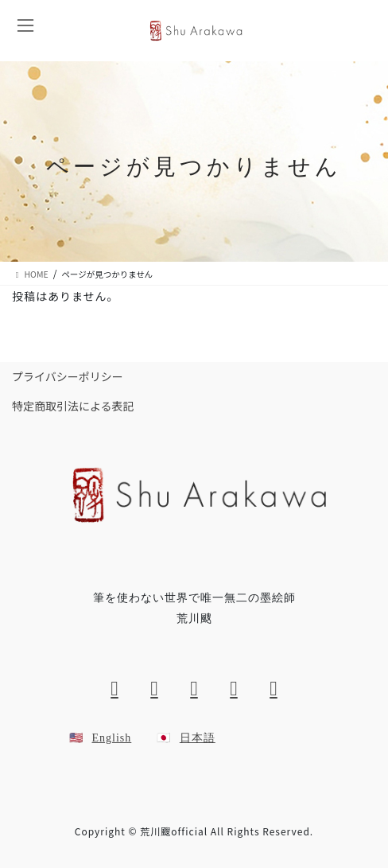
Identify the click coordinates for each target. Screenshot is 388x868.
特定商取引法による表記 (73, 406)
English (112, 738)
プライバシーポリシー (68, 376)
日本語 (198, 738)
